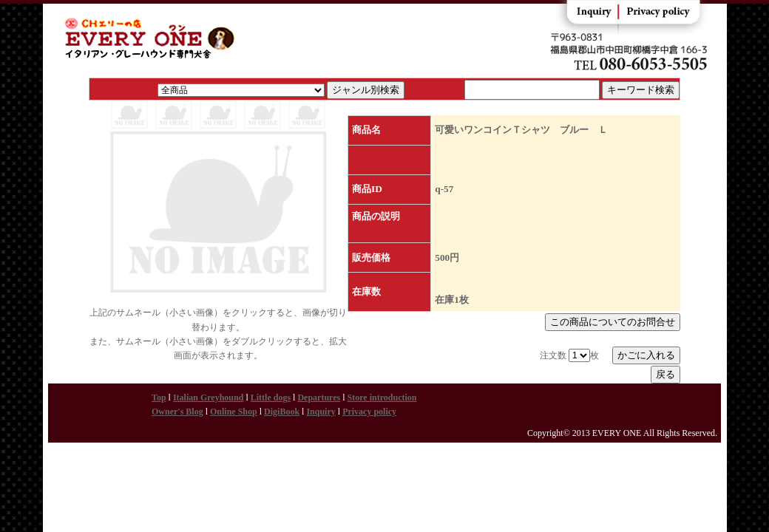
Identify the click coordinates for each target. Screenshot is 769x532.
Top (159, 398)
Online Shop (234, 412)
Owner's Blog (177, 412)
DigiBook (282, 412)
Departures (319, 398)
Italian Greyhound (208, 398)
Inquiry (321, 412)
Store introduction (382, 398)
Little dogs (271, 398)
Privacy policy (369, 412)
